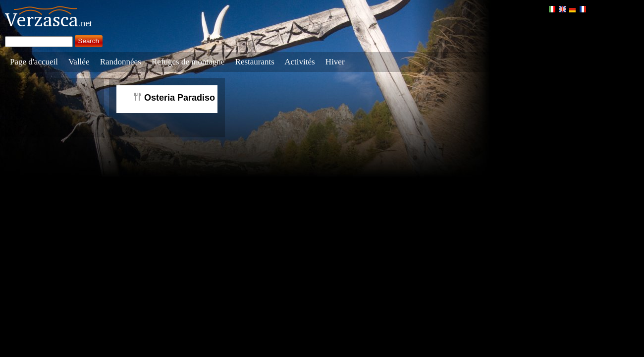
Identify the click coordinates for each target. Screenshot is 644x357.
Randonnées (121, 62)
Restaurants (255, 62)
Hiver (335, 62)
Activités (299, 62)
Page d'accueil (34, 62)
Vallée (79, 62)
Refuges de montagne (188, 62)
